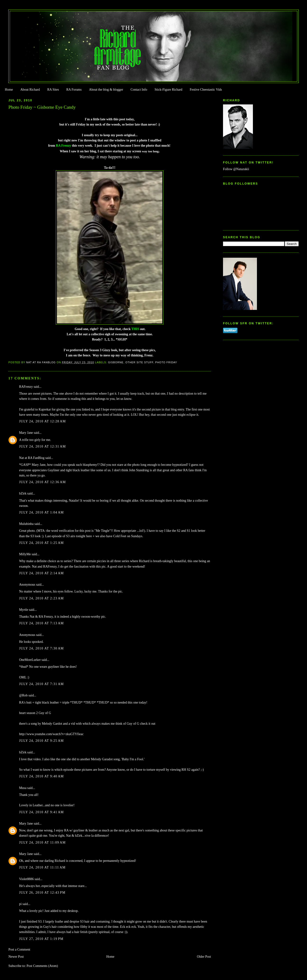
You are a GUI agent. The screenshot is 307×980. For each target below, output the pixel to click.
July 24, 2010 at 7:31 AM (41, 684)
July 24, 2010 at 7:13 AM (41, 623)
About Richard (30, 90)
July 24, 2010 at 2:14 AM (41, 573)
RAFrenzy (26, 387)
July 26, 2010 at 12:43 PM (42, 893)
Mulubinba (26, 524)
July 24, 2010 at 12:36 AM (42, 482)
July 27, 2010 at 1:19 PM (41, 939)
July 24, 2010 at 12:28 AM (42, 421)
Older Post (204, 957)
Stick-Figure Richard (168, 90)
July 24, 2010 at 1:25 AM (41, 543)
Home (9, 90)
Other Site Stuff (140, 362)
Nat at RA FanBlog (32, 458)
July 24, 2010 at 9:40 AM (41, 776)
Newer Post (16, 957)
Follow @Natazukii (236, 169)
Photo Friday (166, 362)
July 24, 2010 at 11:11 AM (42, 867)
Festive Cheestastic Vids (206, 90)
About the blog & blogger (106, 90)
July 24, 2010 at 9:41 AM (41, 812)
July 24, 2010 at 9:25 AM (41, 741)
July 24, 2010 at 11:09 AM (42, 842)
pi (20, 904)
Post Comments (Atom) (42, 966)
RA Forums (74, 90)
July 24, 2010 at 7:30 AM (41, 648)
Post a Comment (19, 950)
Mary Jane (26, 433)
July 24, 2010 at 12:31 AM (42, 446)
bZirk (23, 493)
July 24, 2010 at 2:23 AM (41, 598)
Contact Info (139, 90)
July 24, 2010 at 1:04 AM (41, 512)
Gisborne (116, 362)
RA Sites (53, 90)
